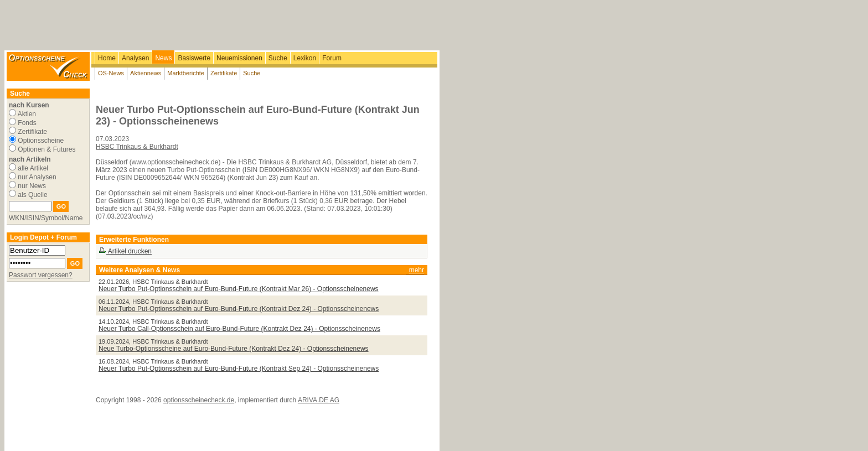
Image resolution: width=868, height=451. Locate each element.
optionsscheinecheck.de (199, 400)
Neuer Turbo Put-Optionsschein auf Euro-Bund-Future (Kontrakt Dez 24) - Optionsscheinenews (239, 309)
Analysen (135, 58)
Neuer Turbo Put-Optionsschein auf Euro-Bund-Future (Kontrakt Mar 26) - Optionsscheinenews (239, 289)
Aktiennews (146, 73)
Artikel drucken (125, 251)
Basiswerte (194, 58)
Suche (278, 58)
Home (107, 58)
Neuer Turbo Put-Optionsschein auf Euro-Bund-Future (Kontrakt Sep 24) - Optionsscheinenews (239, 369)
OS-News (111, 73)
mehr (417, 270)
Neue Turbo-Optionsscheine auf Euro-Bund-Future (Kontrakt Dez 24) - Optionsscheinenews (234, 349)
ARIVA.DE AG (319, 400)
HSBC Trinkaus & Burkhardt (137, 147)
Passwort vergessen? (41, 275)
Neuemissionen (239, 58)
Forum (332, 58)
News (163, 58)
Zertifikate (224, 73)
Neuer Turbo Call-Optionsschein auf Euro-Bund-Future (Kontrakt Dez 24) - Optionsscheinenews (239, 329)
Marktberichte (186, 73)
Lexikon (305, 58)
